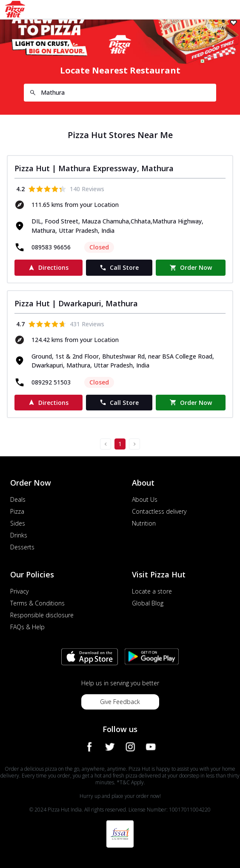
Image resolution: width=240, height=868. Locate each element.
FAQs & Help (27, 627)
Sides (18, 523)
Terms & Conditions (37, 603)
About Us (145, 499)
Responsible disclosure (42, 615)
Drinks (19, 535)
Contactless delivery (159, 511)
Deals (18, 499)
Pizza (17, 511)
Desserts (22, 547)
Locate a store (152, 591)
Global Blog (148, 603)
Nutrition (144, 523)
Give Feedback (120, 702)
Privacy (19, 591)
